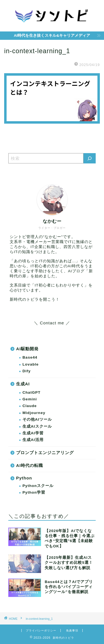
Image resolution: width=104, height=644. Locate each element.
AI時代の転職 (30, 465)
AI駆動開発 (27, 349)
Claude (30, 406)
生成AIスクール (37, 426)
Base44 (30, 357)
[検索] (90, 158)
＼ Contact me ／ (52, 323)
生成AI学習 (33, 433)
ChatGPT (31, 392)
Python (24, 478)
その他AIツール (37, 419)
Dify (27, 371)
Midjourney (34, 413)
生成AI (23, 384)
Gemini (30, 399)
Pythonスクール (38, 486)
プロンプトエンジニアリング (45, 453)
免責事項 (72, 630)
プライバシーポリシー (41, 630)
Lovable (31, 364)
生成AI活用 (33, 440)
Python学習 (34, 492)
